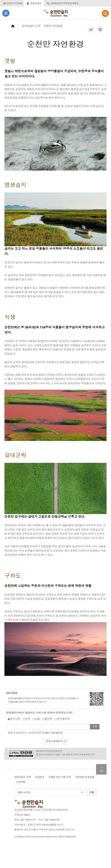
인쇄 (100, 29)
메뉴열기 (6, 13)
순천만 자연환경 (53, 26)
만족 (27, 719)
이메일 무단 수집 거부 (60, 777)
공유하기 (91, 29)
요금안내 (40, 777)
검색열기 (105, 13)
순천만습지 (36, 3)
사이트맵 (21, 782)
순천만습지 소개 (31, 26)
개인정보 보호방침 (85, 777)
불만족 (49, 719)
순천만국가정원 (15, 3)
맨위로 (101, 769)
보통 (37, 719)
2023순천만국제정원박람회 (65, 3)
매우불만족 (63, 719)
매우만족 (15, 719)
